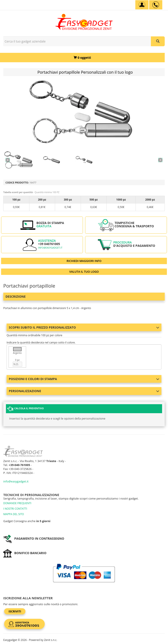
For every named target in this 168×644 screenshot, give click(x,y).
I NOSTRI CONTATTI (15, 509)
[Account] (142, 5)
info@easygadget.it (50, 248)
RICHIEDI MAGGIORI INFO (84, 261)
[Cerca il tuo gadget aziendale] (158, 41)
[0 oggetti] (82, 58)
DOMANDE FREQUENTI (17, 503)
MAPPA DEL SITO (14, 514)
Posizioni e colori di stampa (84, 379)
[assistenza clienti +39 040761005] (156, 5)
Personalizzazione (84, 391)
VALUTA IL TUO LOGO (84, 272)
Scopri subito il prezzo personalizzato (84, 327)
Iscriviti (15, 611)
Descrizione (16, 296)
